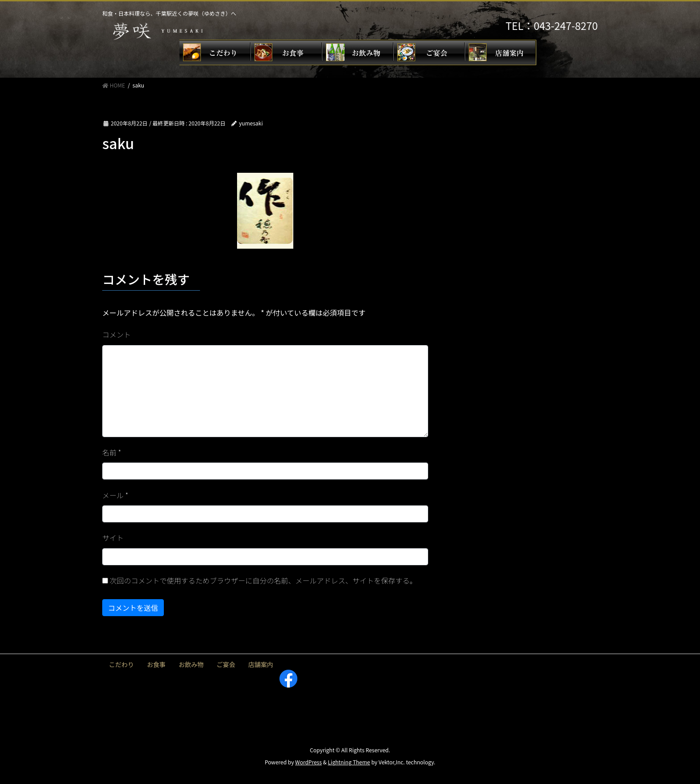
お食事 (156, 664)
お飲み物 (191, 664)
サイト (113, 538)
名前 (112, 452)
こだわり (121, 664)
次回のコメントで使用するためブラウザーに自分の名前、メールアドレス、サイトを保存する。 (263, 580)
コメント (117, 334)
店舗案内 (261, 664)
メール (115, 495)
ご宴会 (226, 664)
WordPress (308, 762)
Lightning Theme (349, 762)
